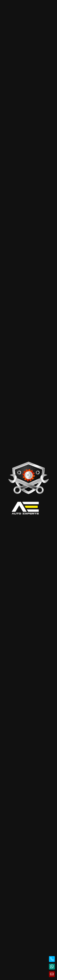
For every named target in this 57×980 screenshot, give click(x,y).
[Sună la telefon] (52, 959)
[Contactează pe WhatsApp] (52, 967)
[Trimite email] (52, 974)
